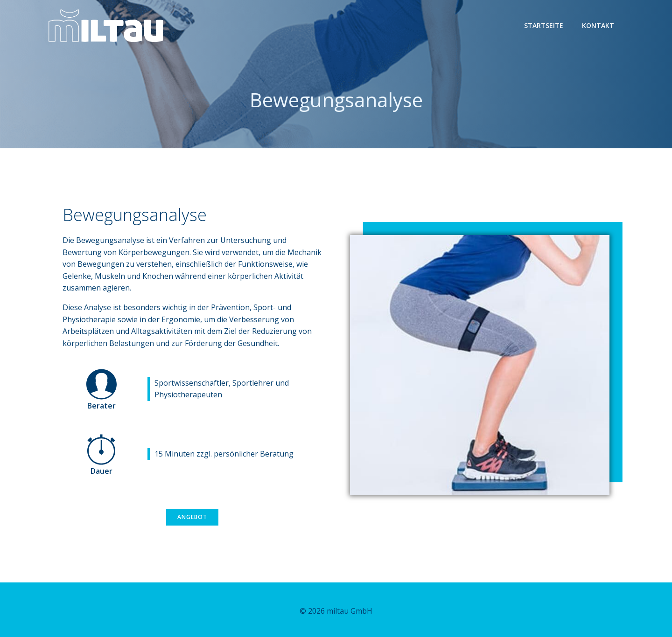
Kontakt (598, 25)
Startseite (544, 25)
